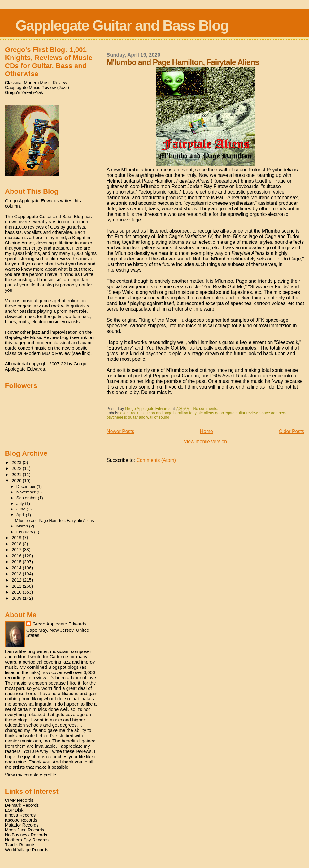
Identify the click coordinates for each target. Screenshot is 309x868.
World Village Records (27, 850)
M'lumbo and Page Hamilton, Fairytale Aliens (183, 62)
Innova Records (20, 815)
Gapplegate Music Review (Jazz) (37, 88)
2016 (17, 556)
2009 (17, 598)
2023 (17, 462)
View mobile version (206, 442)
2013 (17, 574)
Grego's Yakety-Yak (24, 92)
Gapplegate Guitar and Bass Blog (122, 26)
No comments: (206, 409)
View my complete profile (31, 775)
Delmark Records (22, 805)
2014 (17, 568)
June (22, 509)
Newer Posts (120, 431)
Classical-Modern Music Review (36, 83)
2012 (17, 580)
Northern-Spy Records (27, 840)
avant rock (129, 413)
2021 (17, 475)
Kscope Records (21, 820)
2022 (17, 468)
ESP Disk (14, 810)
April (21, 515)
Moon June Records (25, 830)
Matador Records (22, 825)
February (25, 532)
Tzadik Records (20, 845)
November (27, 492)
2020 (17, 481)
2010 (17, 592)
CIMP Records (19, 800)
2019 (17, 538)
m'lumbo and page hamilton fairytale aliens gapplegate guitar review (199, 413)
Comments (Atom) (156, 460)
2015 (17, 562)
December (27, 486)
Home (207, 431)
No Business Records (26, 835)
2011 (17, 586)
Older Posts (291, 431)
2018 (17, 544)
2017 (17, 550)
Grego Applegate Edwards (59, 624)
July (21, 503)
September (27, 498)
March (23, 526)
